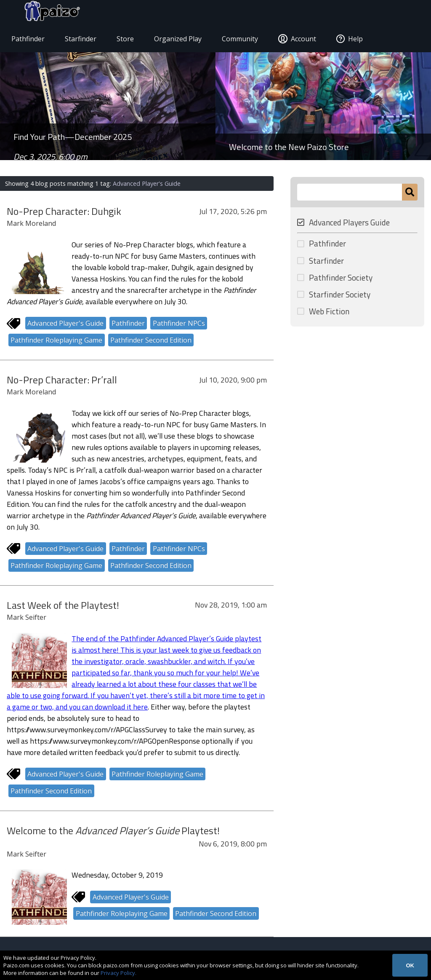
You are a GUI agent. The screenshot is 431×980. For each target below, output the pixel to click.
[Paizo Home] (394, 13)
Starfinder (84, 40)
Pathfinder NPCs (179, 325)
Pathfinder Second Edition (151, 342)
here (140, 708)
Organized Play (182, 40)
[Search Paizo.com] (350, 194)
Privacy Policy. (118, 973)
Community (244, 40)
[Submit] (410, 194)
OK (410, 965)
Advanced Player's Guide (65, 325)
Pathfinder (32, 40)
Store (129, 40)
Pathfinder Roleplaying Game (56, 342)
